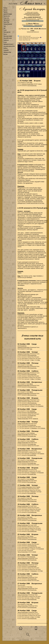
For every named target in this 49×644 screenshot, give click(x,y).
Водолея (41, 473)
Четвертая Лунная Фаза (23, 347)
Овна (38, 511)
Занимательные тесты (9, 46)
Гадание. (20, 149)
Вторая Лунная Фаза (23, 500)
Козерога (42, 454)
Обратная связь (7, 52)
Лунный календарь (8, 14)
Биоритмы (6, 40)
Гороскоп (5, 10)
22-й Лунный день (32, 618)
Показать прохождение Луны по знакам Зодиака (29, 39)
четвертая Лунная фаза (27, 84)
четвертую (35, 419)
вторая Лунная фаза (27, 487)
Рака (41, 571)
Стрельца (43, 428)
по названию (40, 19)
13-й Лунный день (32, 531)
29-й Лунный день (32, 403)
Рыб (40, 492)
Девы (39, 360)
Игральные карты (8, 36)
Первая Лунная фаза (23, 419)
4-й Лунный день (32, 444)
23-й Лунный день (32, 86)
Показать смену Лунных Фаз (24, 40)
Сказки (5, 42)
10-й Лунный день (32, 501)
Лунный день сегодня (39, 25)
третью (40, 84)
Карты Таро (6, 22)
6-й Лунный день (32, 463)
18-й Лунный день (32, 579)
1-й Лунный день (32, 416)
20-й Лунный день (32, 599)
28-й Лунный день (32, 395)
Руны (5, 26)
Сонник (5, 30)
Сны (19, 154)
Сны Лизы (5, 54)
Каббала (5, 48)
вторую (34, 552)
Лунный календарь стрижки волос (32, 13)
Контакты (6, 50)
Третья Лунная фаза (23, 552)
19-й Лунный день (32, 590)
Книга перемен (7, 32)
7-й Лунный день (32, 474)
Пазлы (5, 34)
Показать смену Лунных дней (25, 36)
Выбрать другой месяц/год (27, 25)
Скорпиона (41, 406)
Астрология (6, 18)
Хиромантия (6, 20)
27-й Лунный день (32, 387)
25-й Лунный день (32, 368)
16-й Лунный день (32, 560)
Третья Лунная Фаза (23, 558)
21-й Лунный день (32, 607)
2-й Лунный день (32, 425)
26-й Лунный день (32, 374)
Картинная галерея (8, 44)
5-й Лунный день (32, 455)
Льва (31, 82)
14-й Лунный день (32, 539)
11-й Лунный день (32, 512)
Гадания (5, 12)
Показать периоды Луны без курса (26, 37)
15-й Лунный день (32, 546)
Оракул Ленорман (8, 24)
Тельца (39, 530)
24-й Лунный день (32, 355)
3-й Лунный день (32, 436)
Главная (5, 8)
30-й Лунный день (32, 412)
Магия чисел (31, 3)
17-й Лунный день (32, 566)
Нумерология (7, 16)
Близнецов (41, 549)
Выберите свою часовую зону (33, 32)
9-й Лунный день (32, 493)
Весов (39, 379)
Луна (4, 28)
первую (38, 487)
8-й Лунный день (32, 482)
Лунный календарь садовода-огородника (32, 14)
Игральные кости (7, 38)
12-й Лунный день (32, 520)
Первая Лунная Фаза (23, 424)
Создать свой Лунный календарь (33, 15)
